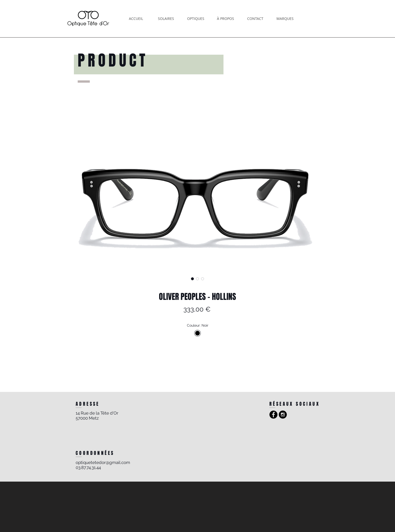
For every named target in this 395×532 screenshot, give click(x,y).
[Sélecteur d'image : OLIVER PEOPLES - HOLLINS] (192, 279)
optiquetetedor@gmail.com (103, 462)
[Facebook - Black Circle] (273, 415)
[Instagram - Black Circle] (283, 415)
